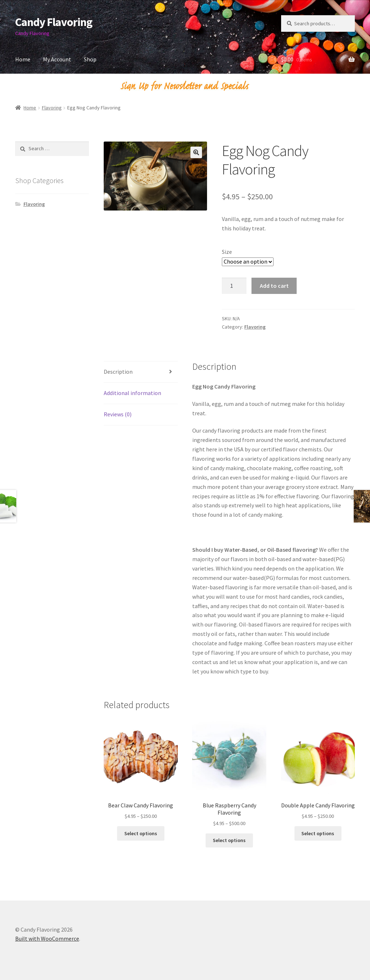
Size (227, 252)
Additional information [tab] (132, 393)
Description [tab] (118, 372)
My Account (57, 59)
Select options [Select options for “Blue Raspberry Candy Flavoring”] (229, 840)
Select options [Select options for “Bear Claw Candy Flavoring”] (141, 833)
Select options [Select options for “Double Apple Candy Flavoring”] (318, 833)
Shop (90, 59)
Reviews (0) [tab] (118, 414)
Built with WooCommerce (47, 938)
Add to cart (274, 286)
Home (23, 59)
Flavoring (52, 108)
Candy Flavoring (54, 22)
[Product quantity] (234, 286)
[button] (196, 152)
